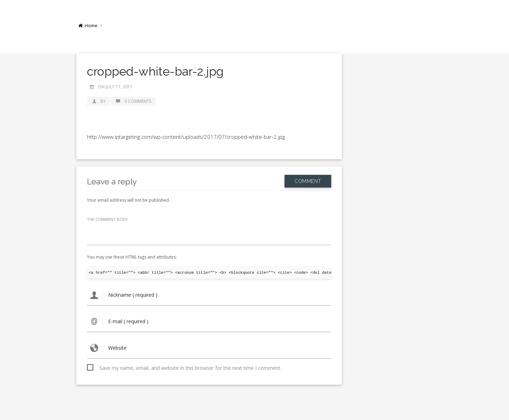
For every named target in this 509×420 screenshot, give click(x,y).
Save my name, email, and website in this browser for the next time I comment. (190, 368)
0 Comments (133, 101)
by (98, 101)
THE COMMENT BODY (107, 219)
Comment (308, 181)
